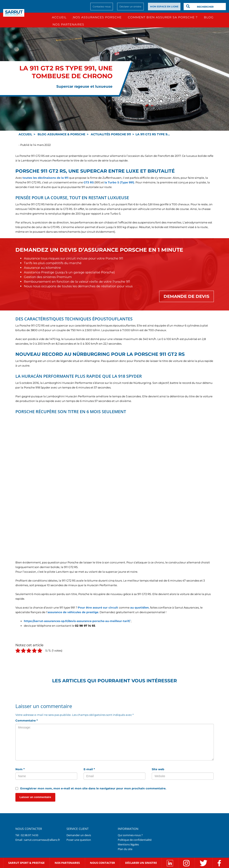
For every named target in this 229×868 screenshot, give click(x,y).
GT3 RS (89, 182)
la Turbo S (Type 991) (119, 182)
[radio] (18, 651)
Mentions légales (128, 844)
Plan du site (125, 849)
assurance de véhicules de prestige (73, 612)
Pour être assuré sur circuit (98, 607)
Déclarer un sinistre (130, 7)
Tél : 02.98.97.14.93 (27, 835)
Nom (20, 769)
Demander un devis (79, 835)
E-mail (89, 769)
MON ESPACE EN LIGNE (164, 7)
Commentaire (27, 720)
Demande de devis (186, 296)
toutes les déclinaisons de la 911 (45, 178)
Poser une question (79, 840)
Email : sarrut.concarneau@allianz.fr (38, 840)
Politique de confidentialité (135, 840)
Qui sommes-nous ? (130, 835)
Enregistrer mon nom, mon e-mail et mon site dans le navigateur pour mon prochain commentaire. (93, 788)
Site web (158, 769)
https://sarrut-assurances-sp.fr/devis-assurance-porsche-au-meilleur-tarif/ (77, 621)
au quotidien (140, 607)
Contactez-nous (102, 7)
